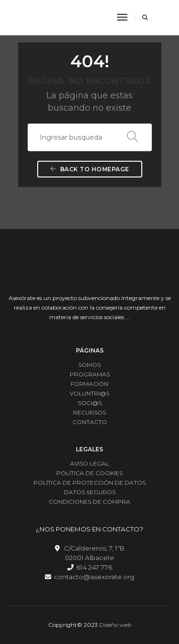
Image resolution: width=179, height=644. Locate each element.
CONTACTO (90, 422)
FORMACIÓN (89, 384)
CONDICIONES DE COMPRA (89, 502)
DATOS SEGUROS (90, 492)
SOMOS (89, 365)
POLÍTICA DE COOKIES (89, 473)
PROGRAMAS (90, 374)
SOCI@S (90, 403)
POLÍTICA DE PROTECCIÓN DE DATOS (89, 483)
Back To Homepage (90, 169)
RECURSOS (89, 412)
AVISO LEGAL (90, 463)
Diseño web (115, 625)
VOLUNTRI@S (89, 393)
